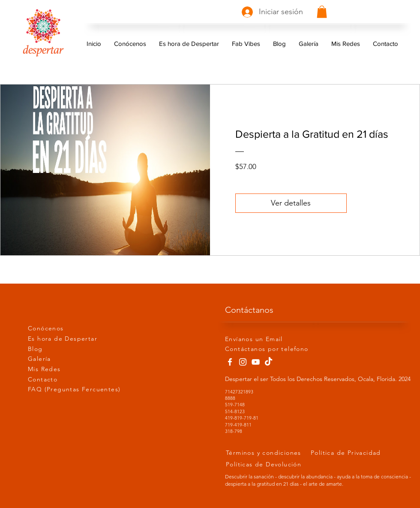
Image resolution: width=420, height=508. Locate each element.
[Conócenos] (58, 328)
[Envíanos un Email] (255, 339)
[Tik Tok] (268, 362)
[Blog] (58, 349)
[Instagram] (243, 362)
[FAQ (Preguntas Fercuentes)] (84, 389)
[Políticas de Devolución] (275, 464)
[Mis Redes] (58, 369)
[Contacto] (58, 379)
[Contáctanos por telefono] (272, 349)
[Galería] (58, 359)
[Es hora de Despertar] (75, 339)
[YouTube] (256, 362)
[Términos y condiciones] (267, 452)
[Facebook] (230, 362)
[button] (322, 12)
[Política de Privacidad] (352, 452)
